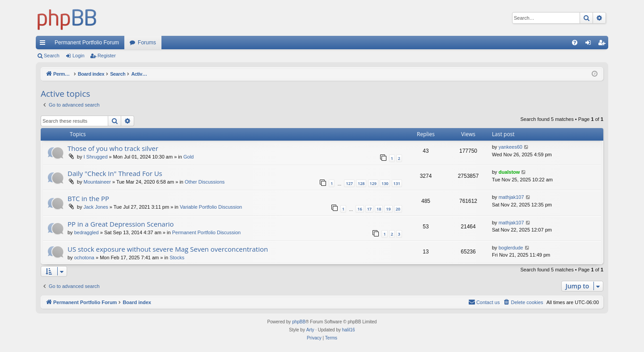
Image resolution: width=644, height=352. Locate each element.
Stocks (177, 258)
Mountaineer (97, 182)
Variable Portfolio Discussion (211, 207)
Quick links (44, 44)
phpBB (299, 322)
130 (385, 183)
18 (379, 209)
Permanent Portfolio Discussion (206, 232)
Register (107, 56)
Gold (189, 157)
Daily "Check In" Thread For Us (115, 173)
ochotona (84, 258)
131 (397, 183)
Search (52, 56)
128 (361, 183)
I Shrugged (96, 157)
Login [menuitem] (590, 44)
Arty (310, 330)
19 (388, 209)
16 (360, 209)
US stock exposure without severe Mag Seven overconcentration (168, 249)
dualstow (509, 172)
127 (349, 183)
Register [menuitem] (604, 44)
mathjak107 (511, 197)
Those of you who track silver (113, 148)
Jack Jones (96, 207)
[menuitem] (575, 43)
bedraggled (87, 232)
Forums (147, 43)
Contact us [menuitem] (484, 302)
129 (373, 183)
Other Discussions (205, 182)
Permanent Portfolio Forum (87, 43)
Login (78, 56)
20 (398, 209)
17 (369, 209)
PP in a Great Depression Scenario (121, 224)
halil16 (349, 330)
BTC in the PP (88, 198)
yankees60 (511, 147)
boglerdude (511, 248)
